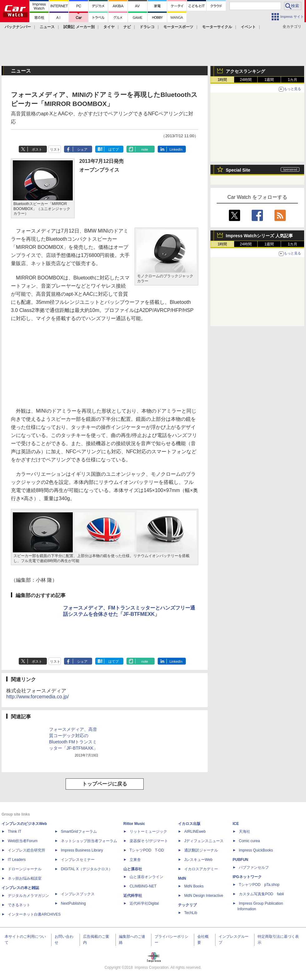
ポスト (37, 149)
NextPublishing (73, 903)
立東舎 (135, 860)
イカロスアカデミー (201, 869)
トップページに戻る (105, 784)
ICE (236, 824)
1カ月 (293, 80)
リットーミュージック (148, 832)
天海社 (244, 832)
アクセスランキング (245, 71)
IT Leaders (17, 860)
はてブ (114, 149)
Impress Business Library (82, 850)
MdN (182, 878)
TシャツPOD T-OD (147, 850)
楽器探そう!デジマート (149, 841)
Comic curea (249, 841)
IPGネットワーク (247, 877)
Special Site (238, 170)
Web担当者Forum (23, 841)
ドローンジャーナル (25, 869)
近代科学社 (133, 896)
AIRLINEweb (195, 832)
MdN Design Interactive (204, 896)
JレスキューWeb (198, 860)
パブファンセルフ (254, 867)
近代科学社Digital (144, 903)
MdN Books (194, 886)
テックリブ (187, 905)
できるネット (19, 905)
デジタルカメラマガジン (28, 896)
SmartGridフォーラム (79, 832)
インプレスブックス (78, 894)
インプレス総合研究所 (27, 850)
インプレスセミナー (78, 860)
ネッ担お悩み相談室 (25, 878)
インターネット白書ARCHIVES (34, 914)
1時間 (222, 80)
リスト (55, 149)
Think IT (15, 832)
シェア (82, 149)
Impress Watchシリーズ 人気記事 (259, 236)
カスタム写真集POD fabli (261, 894)
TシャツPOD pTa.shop (259, 885)
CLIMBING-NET (143, 886)
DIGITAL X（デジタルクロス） (87, 869)
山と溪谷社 (133, 869)
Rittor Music (134, 824)
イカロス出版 (189, 824)
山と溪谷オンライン (146, 877)
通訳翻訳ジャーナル (201, 850)
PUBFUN (240, 860)
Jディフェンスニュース (204, 841)
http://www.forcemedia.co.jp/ (37, 697)
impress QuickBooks (256, 850)
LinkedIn (176, 149)
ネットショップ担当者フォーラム (89, 841)
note (145, 149)
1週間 (269, 80)
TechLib (191, 913)
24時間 (246, 80)
